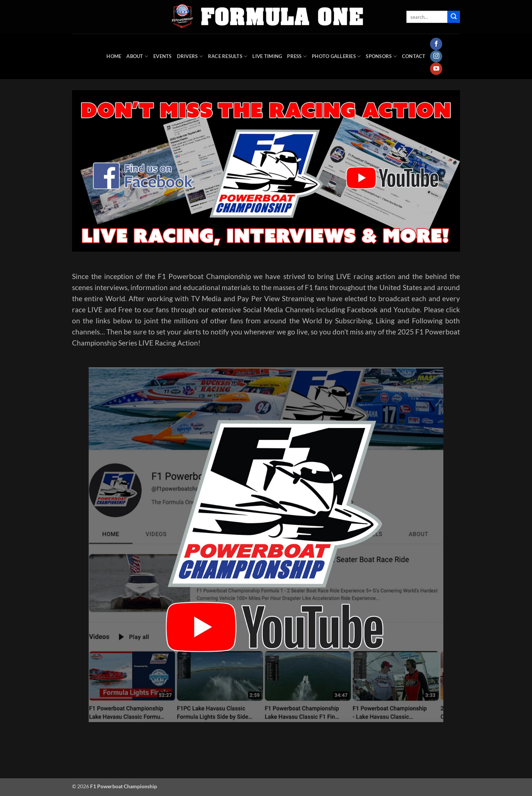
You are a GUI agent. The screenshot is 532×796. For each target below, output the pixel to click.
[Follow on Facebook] (436, 44)
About (137, 56)
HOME (114, 56)
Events (163, 56)
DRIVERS (190, 56)
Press (297, 56)
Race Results (228, 56)
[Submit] (454, 17)
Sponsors (381, 56)
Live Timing (267, 56)
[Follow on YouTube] (436, 69)
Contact (414, 56)
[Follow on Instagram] (436, 57)
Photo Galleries (336, 56)
